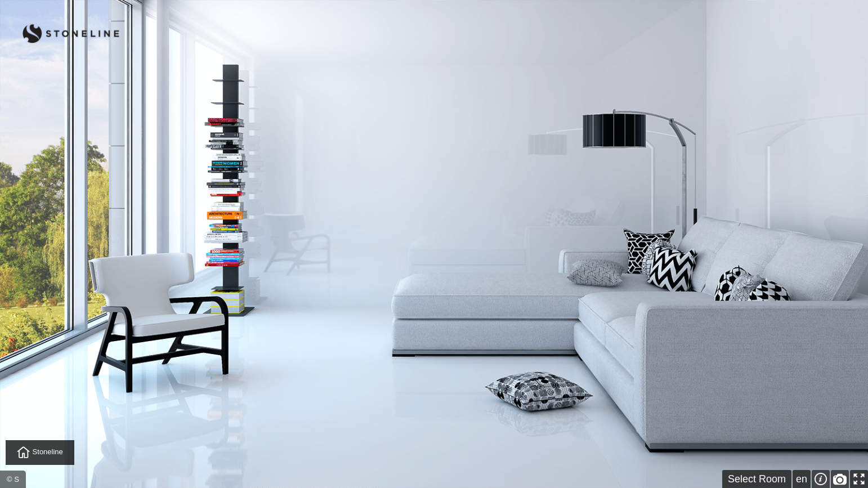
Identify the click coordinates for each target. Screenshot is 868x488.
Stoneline (40, 453)
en (802, 479)
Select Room (757, 479)
